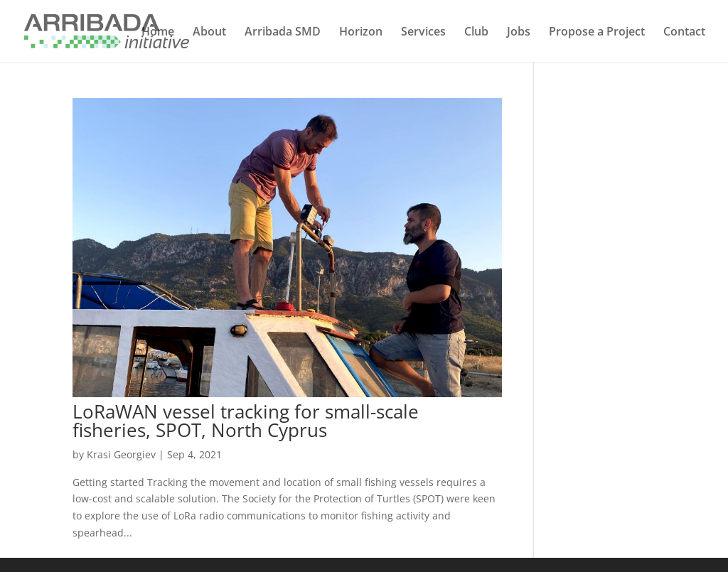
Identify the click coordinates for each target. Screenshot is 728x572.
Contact (684, 33)
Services (423, 33)
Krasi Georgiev (121, 454)
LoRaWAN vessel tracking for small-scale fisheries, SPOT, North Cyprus (246, 421)
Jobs (519, 33)
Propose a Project (597, 33)
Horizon (361, 33)
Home (158, 33)
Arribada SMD (283, 33)
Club (476, 33)
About (209, 33)
